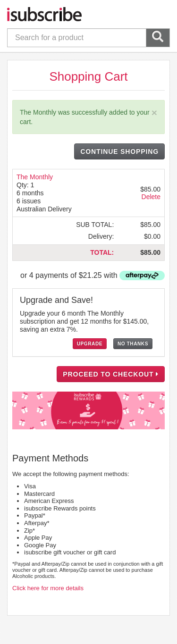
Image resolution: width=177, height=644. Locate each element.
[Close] (154, 113)
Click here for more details (48, 588)
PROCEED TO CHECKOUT (111, 374)
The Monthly (35, 177)
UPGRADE (90, 344)
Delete (151, 197)
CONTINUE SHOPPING (119, 151)
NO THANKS (133, 344)
